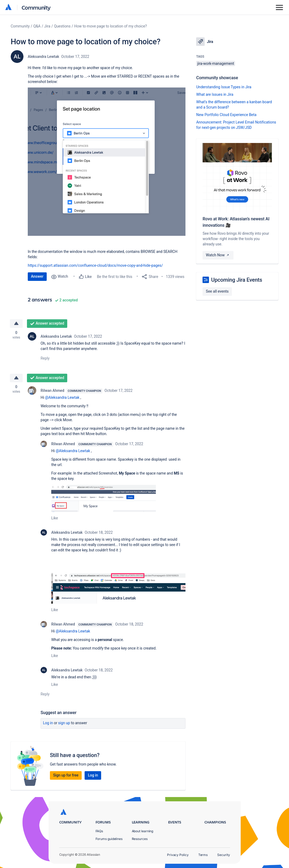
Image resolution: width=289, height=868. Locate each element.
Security (223, 855)
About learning (143, 831)
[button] (107, 162)
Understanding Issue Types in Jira (224, 87)
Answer (37, 276)
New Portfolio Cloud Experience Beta (226, 115)
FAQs (99, 831)
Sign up (64, 723)
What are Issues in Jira (215, 94)
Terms (203, 855)
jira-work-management (216, 63)
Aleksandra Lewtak (43, 57)
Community (36, 7)
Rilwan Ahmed (52, 391)
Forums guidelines (109, 839)
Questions (62, 26)
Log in (48, 723)
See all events (217, 291)
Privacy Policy (178, 855)
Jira (47, 26)
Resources (140, 839)
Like (55, 518)
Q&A (37, 26)
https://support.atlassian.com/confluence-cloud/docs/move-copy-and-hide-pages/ (95, 265)
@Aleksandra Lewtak (62, 398)
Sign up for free (66, 775)
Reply (45, 359)
